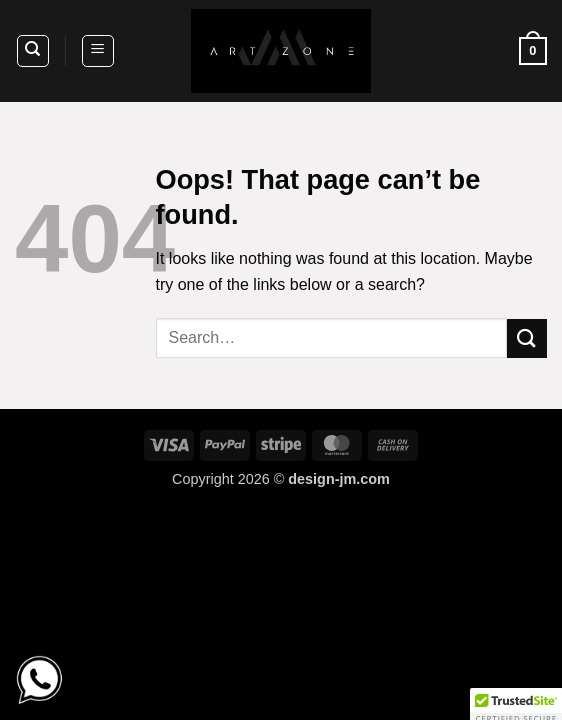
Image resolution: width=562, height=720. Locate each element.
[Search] (33, 51)
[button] (98, 51)
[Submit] (527, 338)
